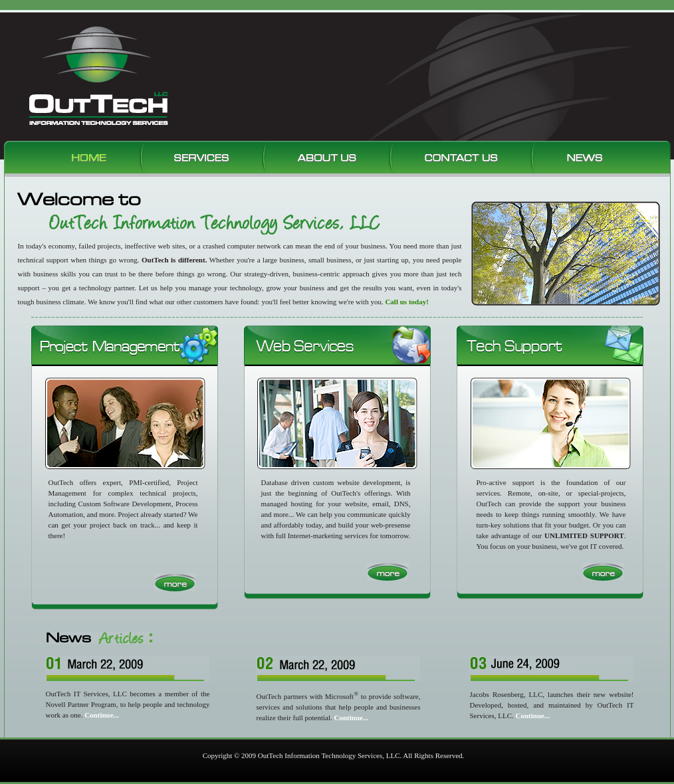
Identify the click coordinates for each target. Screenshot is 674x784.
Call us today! (406, 302)
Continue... (533, 716)
